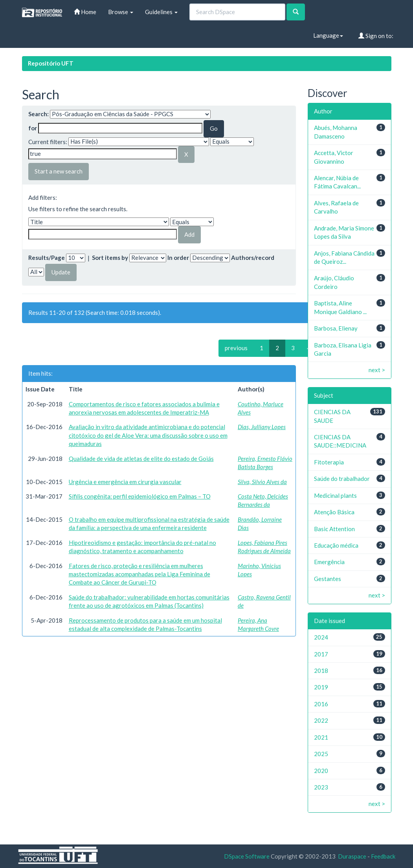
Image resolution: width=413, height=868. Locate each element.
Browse (121, 12)
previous (236, 348)
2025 (321, 754)
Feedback (383, 856)
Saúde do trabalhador (342, 479)
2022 (321, 720)
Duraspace (352, 856)
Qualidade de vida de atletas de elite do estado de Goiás (141, 459)
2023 (321, 787)
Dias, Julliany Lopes (262, 427)
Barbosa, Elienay (336, 328)
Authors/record (253, 258)
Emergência (329, 562)
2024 (321, 637)
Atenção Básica (334, 512)
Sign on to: (376, 36)
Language (328, 35)
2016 (321, 704)
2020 (321, 771)
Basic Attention (334, 529)
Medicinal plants (335, 495)
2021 (321, 737)
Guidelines (161, 12)
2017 (321, 654)
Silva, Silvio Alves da (262, 482)
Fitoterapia (329, 462)
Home (85, 12)
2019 (321, 687)
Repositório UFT (51, 63)
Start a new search (59, 171)
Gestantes (328, 579)
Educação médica (336, 545)
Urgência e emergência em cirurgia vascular (125, 482)
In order (178, 258)
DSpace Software (247, 856)
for (33, 128)
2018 (321, 671)
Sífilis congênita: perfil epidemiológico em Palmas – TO (140, 496)
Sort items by (110, 258)
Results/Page (47, 258)
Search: (39, 114)
